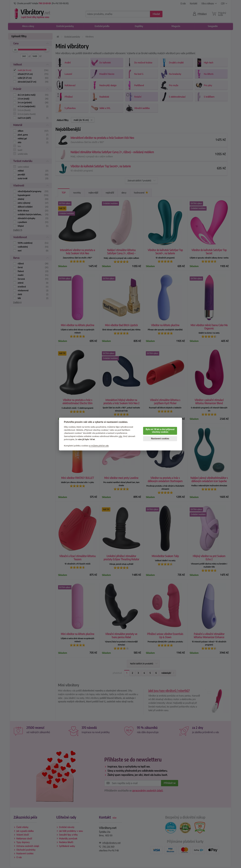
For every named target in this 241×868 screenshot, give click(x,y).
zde (120, 436)
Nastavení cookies (160, 439)
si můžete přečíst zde (99, 446)
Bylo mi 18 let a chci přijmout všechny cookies (160, 431)
